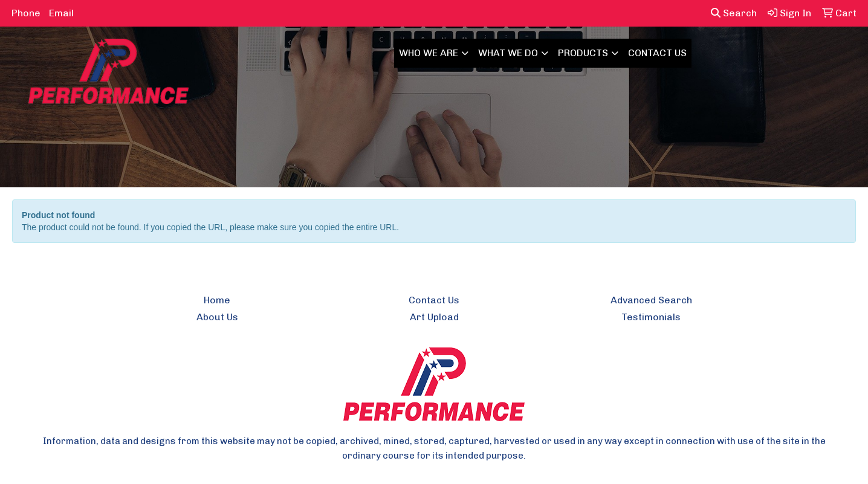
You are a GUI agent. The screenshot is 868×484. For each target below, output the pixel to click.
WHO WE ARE (429, 53)
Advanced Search (651, 300)
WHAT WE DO (508, 53)
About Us (217, 317)
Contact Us (434, 300)
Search (734, 13)
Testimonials (651, 317)
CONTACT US (657, 53)
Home (217, 300)
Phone (26, 13)
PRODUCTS (583, 53)
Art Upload (434, 317)
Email (61, 13)
